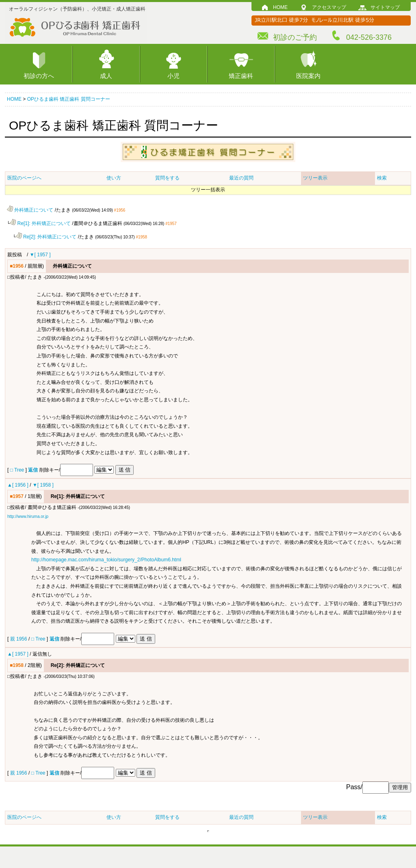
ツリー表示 (315, 178)
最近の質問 (241, 178)
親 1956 (19, 638)
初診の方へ (39, 76)
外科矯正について (30, 210)
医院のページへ (24, 178)
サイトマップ (385, 7)
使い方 (114, 178)
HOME (280, 7)
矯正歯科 (241, 76)
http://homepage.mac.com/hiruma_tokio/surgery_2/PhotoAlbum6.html (106, 559)
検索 (382, 178)
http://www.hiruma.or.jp (28, 516)
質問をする (167, 178)
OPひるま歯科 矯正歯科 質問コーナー (69, 99)
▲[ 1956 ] (18, 484)
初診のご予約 (295, 37)
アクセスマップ (329, 7)
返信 (33, 469)
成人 (106, 76)
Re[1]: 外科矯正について (40, 223)
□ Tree (17, 469)
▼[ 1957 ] (40, 254)
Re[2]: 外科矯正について (46, 236)
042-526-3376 (369, 37)
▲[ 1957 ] (18, 653)
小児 (173, 76)
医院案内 (308, 76)
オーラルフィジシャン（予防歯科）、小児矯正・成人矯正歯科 (77, 9)
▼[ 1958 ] (43, 484)
